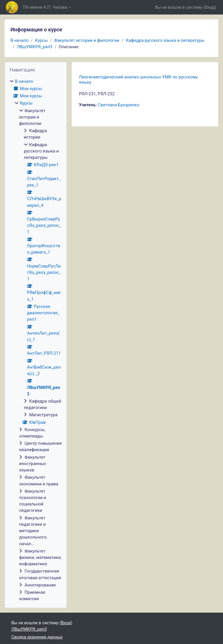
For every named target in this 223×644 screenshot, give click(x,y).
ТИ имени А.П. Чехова (45, 7)
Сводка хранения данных (37, 637)
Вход (210, 7)
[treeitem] (36, 340)
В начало (20, 40)
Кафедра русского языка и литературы (165, 40)
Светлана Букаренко (119, 105)
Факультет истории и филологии (87, 40)
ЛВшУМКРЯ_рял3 (35, 47)
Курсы (42, 40)
